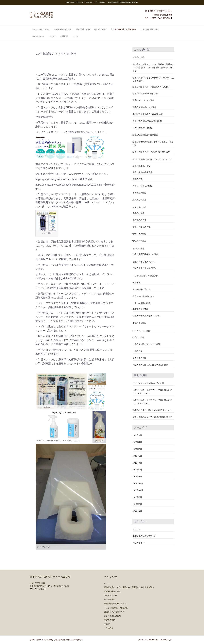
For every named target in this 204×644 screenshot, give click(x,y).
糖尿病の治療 (138, 57)
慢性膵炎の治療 (139, 241)
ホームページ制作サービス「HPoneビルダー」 (156, 640)
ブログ (75, 36)
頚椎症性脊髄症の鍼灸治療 (144, 107)
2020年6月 (137, 449)
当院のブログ (138, 543)
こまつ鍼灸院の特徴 (149, 29)
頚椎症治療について (41, 29)
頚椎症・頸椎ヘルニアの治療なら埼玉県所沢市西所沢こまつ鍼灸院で (56, 640)
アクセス (52, 36)
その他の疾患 (100, 29)
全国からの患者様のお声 (143, 296)
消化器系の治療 (83, 29)
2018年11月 (138, 490)
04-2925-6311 (165, 18)
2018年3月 (137, 504)
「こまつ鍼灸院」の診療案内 (123, 29)
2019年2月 (137, 470)
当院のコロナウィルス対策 (144, 268)
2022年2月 (137, 435)
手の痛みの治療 (139, 193)
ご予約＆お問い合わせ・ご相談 (146, 344)
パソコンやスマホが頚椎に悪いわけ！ (149, 383)
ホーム (107, 583)
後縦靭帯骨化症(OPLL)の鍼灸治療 (148, 114)
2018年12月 (138, 483)
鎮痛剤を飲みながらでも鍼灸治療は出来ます (152, 417)
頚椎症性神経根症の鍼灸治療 (145, 93)
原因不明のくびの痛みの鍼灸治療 (147, 121)
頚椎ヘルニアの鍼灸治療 (143, 100)
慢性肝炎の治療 (139, 234)
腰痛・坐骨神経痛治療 (142, 172)
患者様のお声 (38, 36)
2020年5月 (137, 456)
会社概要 (64, 36)
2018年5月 (137, 497)
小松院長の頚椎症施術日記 (144, 536)
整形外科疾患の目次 (63, 29)
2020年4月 (137, 463)
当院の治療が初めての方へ (144, 262)
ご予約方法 (137, 351)
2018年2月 (137, 511)
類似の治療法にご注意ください (146, 316)
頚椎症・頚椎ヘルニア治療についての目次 (151, 87)
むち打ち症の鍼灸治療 (142, 128)
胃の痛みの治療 (139, 220)
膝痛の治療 (137, 179)
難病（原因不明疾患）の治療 (145, 254)
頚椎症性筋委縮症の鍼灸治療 (145, 135)
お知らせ (136, 529)
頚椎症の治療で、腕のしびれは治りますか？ (152, 410)
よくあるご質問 (139, 358)
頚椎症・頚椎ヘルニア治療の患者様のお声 (151, 152)
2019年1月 (137, 477)
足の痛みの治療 (139, 200)
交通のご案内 (138, 337)
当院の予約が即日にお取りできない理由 (150, 365)
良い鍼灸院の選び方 (141, 289)
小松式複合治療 (139, 323)
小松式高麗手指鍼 (140, 309)
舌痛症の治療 (138, 213)
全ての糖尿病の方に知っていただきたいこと (152, 159)
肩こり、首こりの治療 (142, 186)
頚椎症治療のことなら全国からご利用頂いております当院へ (129, 587)
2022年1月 (137, 442)
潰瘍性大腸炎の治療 (141, 227)
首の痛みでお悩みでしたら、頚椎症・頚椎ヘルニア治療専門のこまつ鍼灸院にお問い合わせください (153, 68)
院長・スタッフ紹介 (141, 331)
